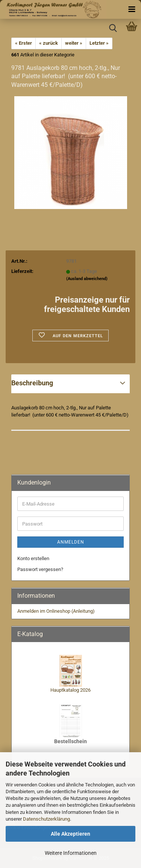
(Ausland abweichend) (87, 279)
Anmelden (71, 542)
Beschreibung (32, 383)
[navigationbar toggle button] (132, 9)
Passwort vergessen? (40, 569)
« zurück (49, 43)
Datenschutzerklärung (46, 819)
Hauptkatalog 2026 (70, 690)
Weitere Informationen (71, 853)
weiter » (74, 43)
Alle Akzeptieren (70, 834)
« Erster (23, 43)
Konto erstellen (33, 558)
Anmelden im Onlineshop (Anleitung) (56, 611)
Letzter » (99, 43)
